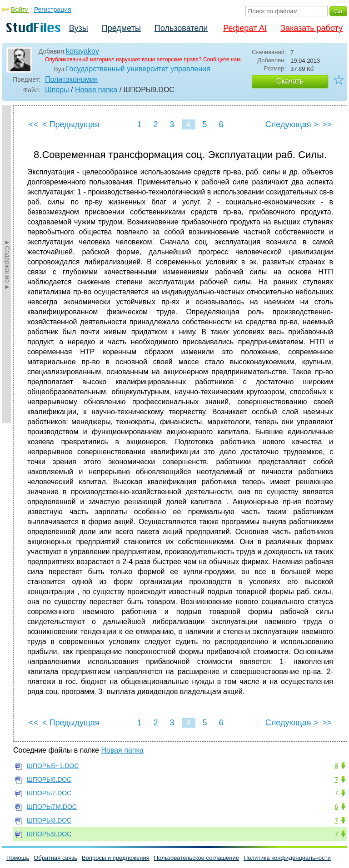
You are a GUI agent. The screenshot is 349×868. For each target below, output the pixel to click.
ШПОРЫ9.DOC (49, 834)
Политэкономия (71, 79)
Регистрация (53, 10)
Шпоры (57, 90)
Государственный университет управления (138, 69)
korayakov (82, 51)
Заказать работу (312, 28)
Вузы (79, 28)
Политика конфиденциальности (287, 858)
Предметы (121, 28)
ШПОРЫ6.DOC (49, 779)
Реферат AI (245, 28)
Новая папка (96, 90)
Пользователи (181, 28)
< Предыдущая (71, 124)
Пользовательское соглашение (197, 858)
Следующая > (292, 124)
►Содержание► (7, 264)
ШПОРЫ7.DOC (49, 793)
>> (327, 124)
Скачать (290, 81)
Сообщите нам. (223, 60)
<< (33, 124)
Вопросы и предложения (116, 858)
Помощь (18, 858)
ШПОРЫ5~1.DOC (53, 766)
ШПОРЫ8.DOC (49, 820)
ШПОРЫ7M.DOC (52, 807)
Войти (20, 10)
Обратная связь (55, 858)
